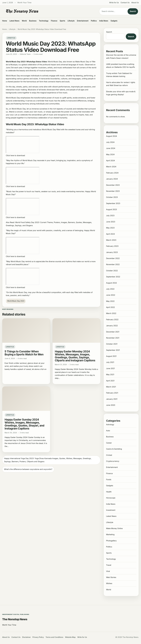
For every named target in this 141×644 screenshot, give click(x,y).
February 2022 (112, 320)
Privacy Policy (38, 637)
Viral (108, 571)
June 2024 (111, 148)
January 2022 (112, 326)
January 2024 (112, 179)
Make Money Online (114, 528)
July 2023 (110, 216)
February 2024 (112, 173)
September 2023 (113, 203)
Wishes (109, 583)
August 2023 (111, 209)
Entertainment (83, 21)
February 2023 (112, 246)
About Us (135, 3)
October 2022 (112, 271)
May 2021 (110, 374)
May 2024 (110, 154)
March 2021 (111, 387)
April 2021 (110, 381)
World (24, 21)
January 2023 (112, 252)
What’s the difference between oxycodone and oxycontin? (28, 469)
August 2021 (111, 356)
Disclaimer (26, 637)
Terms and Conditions (54, 637)
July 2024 (110, 142)
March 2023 (111, 240)
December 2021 (113, 332)
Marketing (110, 534)
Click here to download (15, 155)
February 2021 (112, 393)
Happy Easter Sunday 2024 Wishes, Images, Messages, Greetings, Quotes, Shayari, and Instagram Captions (24, 424)
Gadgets (114, 21)
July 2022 (110, 289)
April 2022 (110, 307)
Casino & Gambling (114, 449)
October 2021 (112, 344)
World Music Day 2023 (16, 301)
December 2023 (113, 185)
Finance (54, 21)
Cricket (109, 455)
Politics (94, 21)
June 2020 (111, 405)
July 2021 (110, 362)
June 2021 (110, 368)
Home (5, 21)
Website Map (70, 637)
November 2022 (113, 264)
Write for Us (114, 3)
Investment (111, 510)
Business (33, 21)
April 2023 (110, 234)
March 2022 (111, 313)
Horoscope (111, 498)
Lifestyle (71, 21)
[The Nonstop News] (46, 11)
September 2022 (113, 277)
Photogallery (111, 541)
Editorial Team (25, 54)
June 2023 (111, 222)
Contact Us (125, 3)
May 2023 (110, 228)
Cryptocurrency (113, 461)
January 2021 (112, 399)
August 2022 (111, 283)
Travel (109, 565)
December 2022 (113, 258)
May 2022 (110, 301)
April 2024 (110, 161)
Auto (108, 431)
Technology (44, 21)
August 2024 (111, 136)
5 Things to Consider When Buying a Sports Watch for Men (24, 353)
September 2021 (113, 350)
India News (104, 21)
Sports (63, 21)
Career (109, 443)
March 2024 (111, 167)
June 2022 (111, 295)
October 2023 (112, 197)
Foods (109, 479)
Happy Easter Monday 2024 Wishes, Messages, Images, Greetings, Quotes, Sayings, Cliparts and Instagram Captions (75, 356)
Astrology (110, 425)
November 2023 (113, 191)
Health (109, 492)
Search (133, 11)
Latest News (14, 21)
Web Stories (111, 577)
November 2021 (113, 338)
